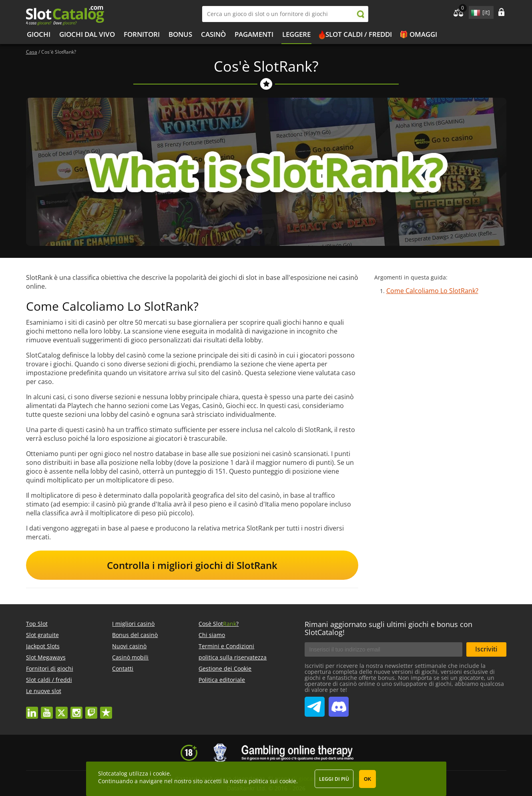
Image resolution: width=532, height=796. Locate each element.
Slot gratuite (42, 635)
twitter (62, 709)
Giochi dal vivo (87, 34)
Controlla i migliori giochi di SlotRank (192, 565)
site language (475, 11)
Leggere (296, 34)
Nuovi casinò (129, 646)
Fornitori (142, 34)
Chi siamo (212, 635)
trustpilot (106, 709)
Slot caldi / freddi (359, 34)
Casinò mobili (130, 657)
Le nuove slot (44, 691)
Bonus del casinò (135, 635)
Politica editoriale (222, 680)
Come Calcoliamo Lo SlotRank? (432, 291)
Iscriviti (486, 649)
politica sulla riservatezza (233, 657)
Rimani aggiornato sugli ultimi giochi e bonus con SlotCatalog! (388, 628)
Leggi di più (334, 779)
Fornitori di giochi (50, 668)
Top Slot (37, 624)
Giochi (39, 34)
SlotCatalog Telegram (315, 704)
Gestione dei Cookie (225, 668)
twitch (91, 709)
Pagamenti (254, 34)
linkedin (32, 709)
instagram (76, 709)
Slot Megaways (46, 657)
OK (367, 779)
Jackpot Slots (43, 646)
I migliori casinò (133, 624)
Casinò (213, 34)
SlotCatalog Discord (339, 704)
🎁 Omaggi (418, 34)
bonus (180, 34)
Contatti (123, 668)
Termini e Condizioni (226, 646)
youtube (47, 709)
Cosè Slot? (219, 624)
